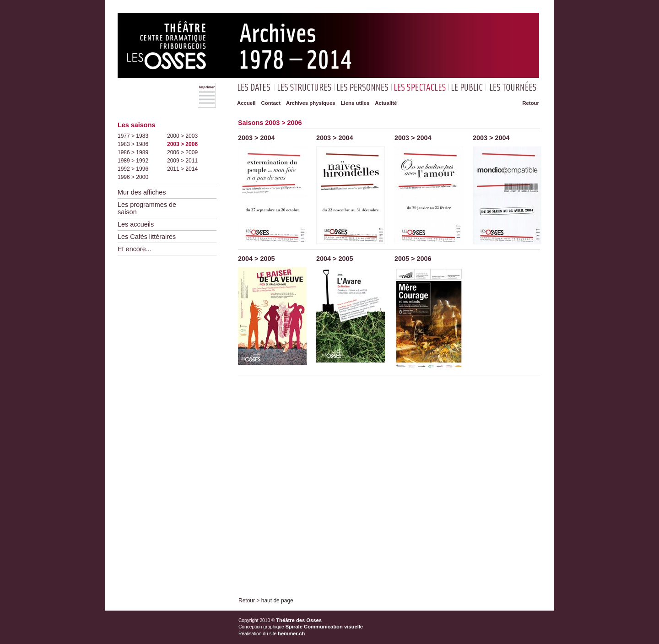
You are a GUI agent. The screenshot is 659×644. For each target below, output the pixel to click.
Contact (271, 103)
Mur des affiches (142, 192)
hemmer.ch (291, 633)
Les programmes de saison (147, 208)
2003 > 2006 (182, 144)
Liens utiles (355, 103)
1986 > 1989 (133, 152)
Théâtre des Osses (299, 620)
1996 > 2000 (133, 177)
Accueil (246, 103)
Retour (531, 103)
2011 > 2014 (182, 169)
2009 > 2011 (182, 161)
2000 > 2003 (182, 136)
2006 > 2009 (182, 152)
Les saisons (136, 125)
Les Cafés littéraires (147, 237)
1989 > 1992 (133, 161)
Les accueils (136, 224)
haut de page (277, 601)
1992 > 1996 (133, 169)
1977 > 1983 (133, 136)
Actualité (386, 103)
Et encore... (135, 249)
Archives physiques (311, 103)
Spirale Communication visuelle (324, 627)
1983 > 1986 (133, 144)
